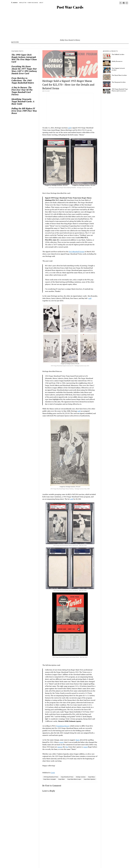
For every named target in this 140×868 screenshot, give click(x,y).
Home (33, 46)
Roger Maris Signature (90, 779)
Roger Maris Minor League (74, 779)
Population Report (63, 726)
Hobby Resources (33, 3)
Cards (39, 46)
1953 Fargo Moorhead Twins (51, 777)
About (41, 3)
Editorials (106, 46)
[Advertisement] (70, 24)
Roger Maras (92, 777)
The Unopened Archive (119, 82)
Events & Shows (95, 46)
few (67, 747)
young (85, 747)
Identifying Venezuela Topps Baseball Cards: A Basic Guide (23, 101)
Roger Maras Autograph (50, 779)
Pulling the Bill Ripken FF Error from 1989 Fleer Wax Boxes (24, 111)
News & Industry (82, 46)
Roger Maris (62, 779)
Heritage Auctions (81, 777)
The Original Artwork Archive (118, 69)
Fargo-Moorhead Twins (67, 777)
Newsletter (23, 3)
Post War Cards (70, 7)
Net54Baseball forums (77, 252)
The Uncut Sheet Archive (119, 75)
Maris (77, 740)
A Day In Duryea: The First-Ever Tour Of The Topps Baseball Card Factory (22, 91)
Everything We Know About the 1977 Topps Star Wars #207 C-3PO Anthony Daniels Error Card (24, 70)
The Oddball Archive (118, 54)
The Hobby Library (58, 46)
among (60, 747)
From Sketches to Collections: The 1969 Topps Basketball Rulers (23, 80)
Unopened (47, 46)
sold (70, 128)
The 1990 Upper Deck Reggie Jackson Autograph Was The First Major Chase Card (24, 58)
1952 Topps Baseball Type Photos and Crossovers (120, 90)
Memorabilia (70, 46)
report (61, 742)
